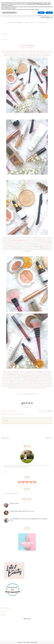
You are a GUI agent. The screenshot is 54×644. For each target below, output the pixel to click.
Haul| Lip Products (14, 503)
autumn (8, 414)
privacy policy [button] (36, 3)
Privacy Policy (4, 40)
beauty (14, 414)
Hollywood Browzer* (29, 379)
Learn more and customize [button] (9, 13)
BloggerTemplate (34, 642)
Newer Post (6, 438)
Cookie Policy (4, 34)
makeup (23, 414)
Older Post (49, 438)
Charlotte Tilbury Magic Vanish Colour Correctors (22, 511)
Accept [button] (49, 13)
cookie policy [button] (10, 5)
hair (18, 414)
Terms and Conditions (5, 608)
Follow (5, 472)
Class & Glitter (23, 642)
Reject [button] (41, 13)
